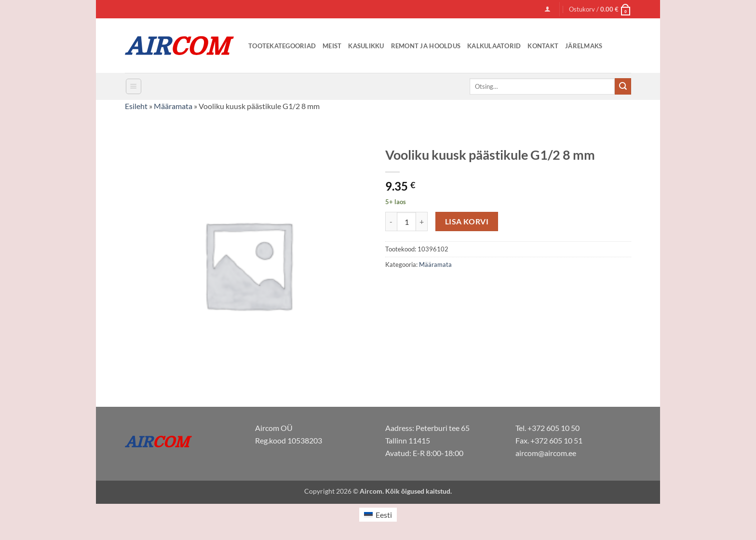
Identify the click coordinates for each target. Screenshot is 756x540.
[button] (547, 9)
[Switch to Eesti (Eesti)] (378, 515)
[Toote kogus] (406, 222)
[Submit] (623, 86)
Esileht (136, 106)
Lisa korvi (467, 222)
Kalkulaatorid (494, 46)
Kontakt (543, 46)
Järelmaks (584, 46)
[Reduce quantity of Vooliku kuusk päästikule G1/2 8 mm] (391, 222)
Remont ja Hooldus (426, 46)
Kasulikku (366, 46)
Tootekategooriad (282, 46)
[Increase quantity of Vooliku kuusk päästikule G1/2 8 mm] (422, 222)
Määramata (173, 106)
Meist (332, 46)
